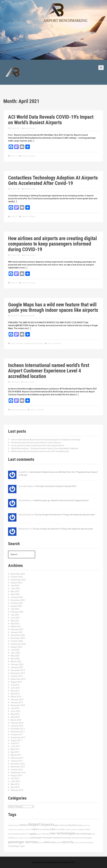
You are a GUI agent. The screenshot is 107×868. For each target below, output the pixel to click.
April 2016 (15, 787)
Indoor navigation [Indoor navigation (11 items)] (78, 829)
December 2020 (18, 635)
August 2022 (16, 606)
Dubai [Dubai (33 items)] (53, 829)
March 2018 (16, 720)
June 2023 (15, 588)
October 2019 (17, 676)
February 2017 (17, 758)
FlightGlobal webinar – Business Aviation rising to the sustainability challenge (45, 448)
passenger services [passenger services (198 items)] (23, 842)
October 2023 (17, 577)
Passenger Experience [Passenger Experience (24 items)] (52, 838)
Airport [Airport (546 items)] (34, 824)
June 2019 (15, 688)
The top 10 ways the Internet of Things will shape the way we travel (65, 515)
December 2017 (18, 729)
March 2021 (16, 626)
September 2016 (18, 773)
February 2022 (17, 612)
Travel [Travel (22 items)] (22, 846)
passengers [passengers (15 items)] (87, 838)
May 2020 (15, 656)
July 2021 (15, 615)
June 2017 (15, 746)
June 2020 (15, 653)
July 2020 (15, 650)
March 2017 (16, 755)
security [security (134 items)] (68, 842)
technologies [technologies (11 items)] (88, 843)
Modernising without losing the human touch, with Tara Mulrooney (40, 451)
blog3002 (23, 472)
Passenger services (18, 410)
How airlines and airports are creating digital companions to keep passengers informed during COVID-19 (52, 244)
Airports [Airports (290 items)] (48, 825)
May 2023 (15, 591)
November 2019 (18, 673)
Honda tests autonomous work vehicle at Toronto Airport (36, 443)
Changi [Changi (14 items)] (79, 825)
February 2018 (17, 723)
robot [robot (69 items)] (47, 842)
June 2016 (15, 781)
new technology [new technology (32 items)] (83, 834)
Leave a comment (28, 156)
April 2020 (15, 659)
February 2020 (17, 664)
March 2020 (16, 662)
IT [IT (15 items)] (27, 834)
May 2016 (15, 784)
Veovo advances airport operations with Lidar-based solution (38, 445)
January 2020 (17, 667)
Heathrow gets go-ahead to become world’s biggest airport (61, 500)
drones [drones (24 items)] (46, 829)
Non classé (38, 343)
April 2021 (15, 624)
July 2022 (15, 609)
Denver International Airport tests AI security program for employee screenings (46, 440)
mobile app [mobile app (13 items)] (45, 834)
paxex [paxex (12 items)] (41, 843)
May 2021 (15, 621)
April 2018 (15, 717)
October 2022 (17, 603)
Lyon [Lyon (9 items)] (39, 834)
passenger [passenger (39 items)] (36, 838)
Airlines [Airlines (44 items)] (23, 825)
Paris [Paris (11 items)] (93, 834)
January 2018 (17, 726)
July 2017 (15, 743)
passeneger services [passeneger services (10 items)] (23, 838)
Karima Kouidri (30, 128)
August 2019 (16, 682)
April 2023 (15, 594)
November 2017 (18, 732)
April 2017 (15, 752)
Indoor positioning (25, 343)
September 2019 (18, 679)
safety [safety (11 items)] (59, 843)
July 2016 (15, 778)
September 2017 (18, 738)
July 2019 (15, 685)
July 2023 (15, 586)
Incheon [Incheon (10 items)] (68, 830)
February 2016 (17, 790)
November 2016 (18, 767)
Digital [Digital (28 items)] (35, 829)
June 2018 (15, 711)
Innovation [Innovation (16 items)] (22, 834)
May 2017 (15, 749)
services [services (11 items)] (77, 843)
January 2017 (17, 761)
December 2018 (18, 705)
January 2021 (17, 632)
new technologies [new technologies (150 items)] (62, 833)
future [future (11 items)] (58, 829)
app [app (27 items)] (56, 825)
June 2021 (15, 618)
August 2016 (16, 775)
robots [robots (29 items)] (53, 842)
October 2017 (17, 735)
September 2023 (18, 580)
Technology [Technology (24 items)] (13, 846)
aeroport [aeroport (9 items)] (11, 825)
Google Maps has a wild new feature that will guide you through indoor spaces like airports (53, 307)
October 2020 (17, 641)
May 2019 (15, 691)
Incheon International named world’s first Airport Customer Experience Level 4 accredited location (49, 371)
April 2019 (15, 694)
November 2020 (18, 638)
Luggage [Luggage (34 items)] (32, 834)
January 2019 (17, 702)
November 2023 (18, 574)
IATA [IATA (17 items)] (62, 829)
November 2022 (18, 600)
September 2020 (18, 644)
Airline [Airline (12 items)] (16, 825)
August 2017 (16, 740)
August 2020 (16, 647)
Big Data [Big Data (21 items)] (73, 825)
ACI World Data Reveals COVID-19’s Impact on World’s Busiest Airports (51, 120)
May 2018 (15, 714)
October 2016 (17, 770)
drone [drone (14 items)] (40, 829)
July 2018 (15, 708)
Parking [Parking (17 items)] (11, 838)
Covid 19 (14, 156)
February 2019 (17, 700)
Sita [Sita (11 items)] (82, 843)
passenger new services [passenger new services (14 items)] (72, 838)
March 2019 (16, 697)
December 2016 (18, 764)
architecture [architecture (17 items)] (64, 825)
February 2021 (17, 629)
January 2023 (17, 597)
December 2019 (18, 670)
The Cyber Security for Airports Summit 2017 (56, 486)
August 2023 (16, 583)
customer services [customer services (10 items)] (24, 830)
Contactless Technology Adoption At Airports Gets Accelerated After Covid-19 (53, 181)
